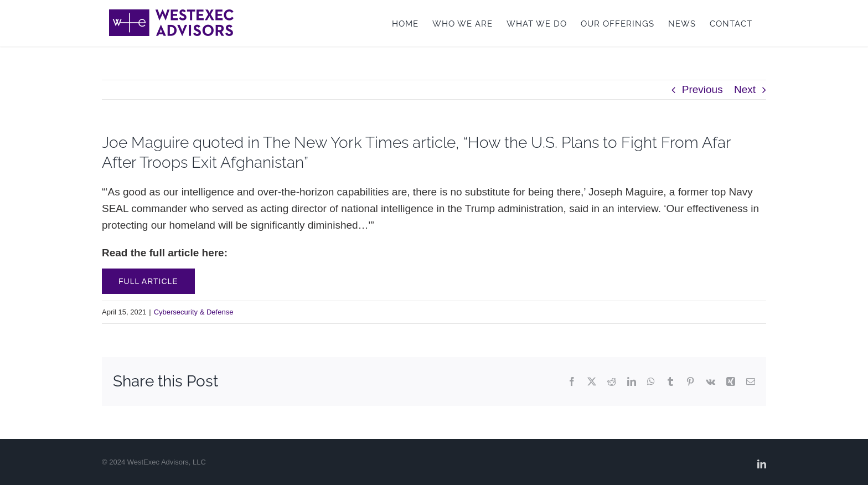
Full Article (148, 281)
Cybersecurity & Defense (194, 312)
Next (745, 89)
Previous (702, 89)
